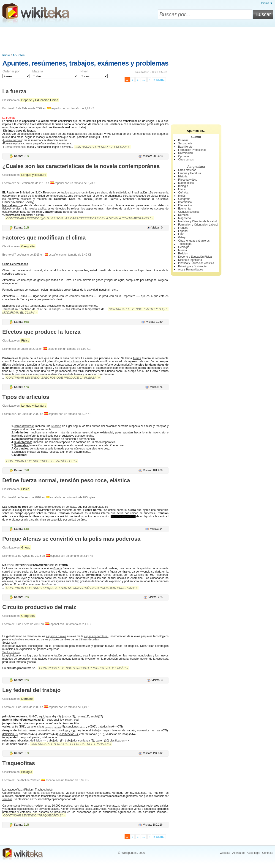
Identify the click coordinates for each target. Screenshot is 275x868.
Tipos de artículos (26, 397)
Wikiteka (225, 853)
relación (56, 426)
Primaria (183, 140)
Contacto (268, 853)
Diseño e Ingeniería (190, 260)
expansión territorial (96, 636)
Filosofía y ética (188, 180)
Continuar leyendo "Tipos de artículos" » (42, 461)
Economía (184, 209)
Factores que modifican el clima (44, 238)
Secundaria (185, 143)
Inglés (182, 196)
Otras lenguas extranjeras (194, 241)
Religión (183, 254)
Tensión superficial (123, 516)
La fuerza (14, 91)
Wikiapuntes (129, 853)
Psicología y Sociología (192, 266)
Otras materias (187, 170)
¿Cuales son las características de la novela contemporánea (81, 166)
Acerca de (238, 853)
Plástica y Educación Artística (196, 263)
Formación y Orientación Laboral (198, 225)
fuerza (137, 358)
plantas (45, 793)
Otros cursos (186, 160)
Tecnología (185, 244)
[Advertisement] (138, 40)
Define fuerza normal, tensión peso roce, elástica (66, 480)
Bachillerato (185, 147)
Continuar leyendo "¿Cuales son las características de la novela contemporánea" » (80, 218)
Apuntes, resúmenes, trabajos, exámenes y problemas (85, 63)
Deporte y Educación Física (40, 100)
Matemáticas (186, 183)
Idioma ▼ (267, 3)
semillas (7, 799)
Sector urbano (11, 652)
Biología (27, 772)
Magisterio (184, 218)
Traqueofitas (19, 763)
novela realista (72, 212)
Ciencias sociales (189, 212)
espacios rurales (56, 636)
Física (25, 340)
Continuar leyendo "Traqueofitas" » (34, 815)
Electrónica (185, 205)
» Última (159, 80)
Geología (184, 247)
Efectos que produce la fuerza (41, 332)
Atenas (107, 575)
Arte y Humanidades (191, 270)
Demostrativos (23, 426)
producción (60, 646)
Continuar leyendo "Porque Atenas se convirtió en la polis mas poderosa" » (72, 588)
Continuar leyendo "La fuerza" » (102, 147)
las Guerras (49, 584)
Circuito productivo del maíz (39, 607)
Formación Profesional (192, 150)
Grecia (58, 568)
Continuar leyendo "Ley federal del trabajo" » (71, 744)
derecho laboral (53, 728)
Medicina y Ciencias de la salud (197, 221)
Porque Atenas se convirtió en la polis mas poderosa (71, 539)
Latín (181, 234)
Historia (183, 176)
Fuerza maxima (13, 140)
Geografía (28, 246)
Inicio (6, 55)
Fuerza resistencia (14, 147)
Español (183, 231)
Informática (185, 202)
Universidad (185, 153)
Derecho (27, 699)
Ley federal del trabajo (31, 690)
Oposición (184, 156)
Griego (26, 547)
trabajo (23, 730)
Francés (183, 228)
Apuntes (19, 55)
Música (182, 250)
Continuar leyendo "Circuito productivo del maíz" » (84, 668)
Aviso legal (253, 853)
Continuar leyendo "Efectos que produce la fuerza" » (53, 378)
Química (183, 193)
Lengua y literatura (34, 175)
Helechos (27, 806)
